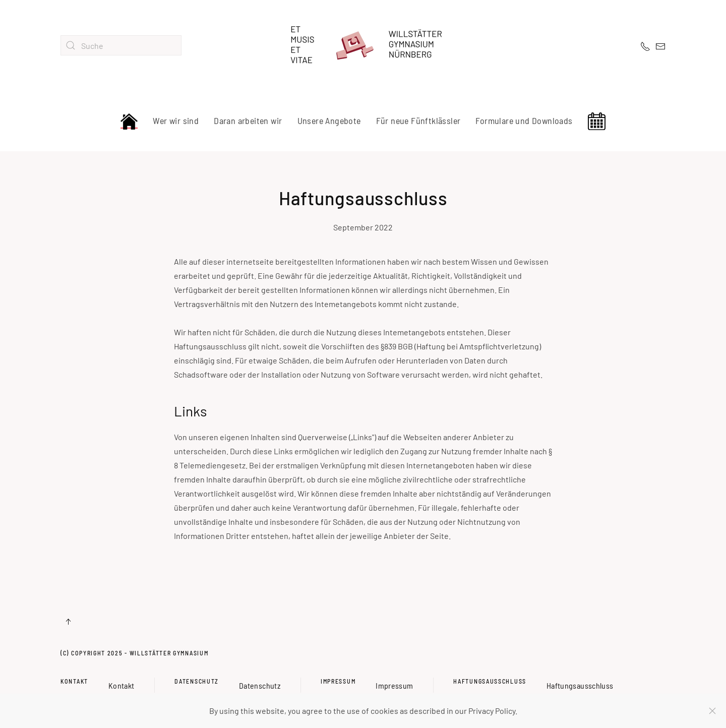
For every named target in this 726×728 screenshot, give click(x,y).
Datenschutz (197, 681)
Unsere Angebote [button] (329, 120)
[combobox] (121, 45)
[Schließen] (712, 711)
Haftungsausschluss (490, 681)
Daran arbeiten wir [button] (248, 120)
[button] (68, 622)
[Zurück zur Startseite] (363, 45)
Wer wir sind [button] (176, 120)
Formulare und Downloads (524, 120)
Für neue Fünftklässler (418, 120)
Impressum (338, 681)
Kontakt (74, 681)
